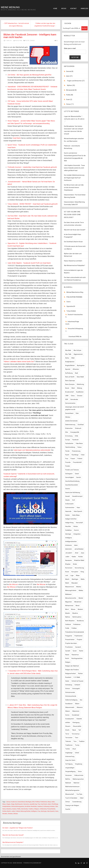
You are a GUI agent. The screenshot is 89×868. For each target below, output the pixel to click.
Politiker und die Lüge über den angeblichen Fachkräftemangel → (45, 25)
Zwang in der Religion (72, 805)
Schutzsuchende (71, 696)
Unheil (77, 753)
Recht (67, 658)
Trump (77, 745)
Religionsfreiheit (70, 674)
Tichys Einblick (71, 311)
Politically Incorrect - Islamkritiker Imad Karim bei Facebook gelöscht (32, 167)
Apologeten (81, 365)
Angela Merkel (70, 365)
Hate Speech (51, 811)
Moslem (5, 814)
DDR (33, 802)
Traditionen (69, 745)
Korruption (75, 572)
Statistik (79, 719)
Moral (77, 606)
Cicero (69, 302)
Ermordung (69, 436)
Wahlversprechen (78, 779)
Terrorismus (76, 734)
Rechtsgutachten (77, 658)
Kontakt (74, 9)
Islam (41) (69, 76)
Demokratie (24, 809)
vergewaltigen (70, 768)
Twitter (68, 749)
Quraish (68, 651)
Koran (67, 572)
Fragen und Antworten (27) (76, 81)
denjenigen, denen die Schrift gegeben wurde (75, 408)
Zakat (82, 798)
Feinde (67, 451)
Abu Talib (68, 354)
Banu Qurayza (70, 384)
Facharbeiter (69, 443)
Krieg (82, 572)
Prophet (79, 640)
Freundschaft (77, 462)
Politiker (37, 802)
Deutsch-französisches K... (74, 316)
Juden (13, 811)
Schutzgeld (76, 689)
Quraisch (78, 647)
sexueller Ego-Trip (35, 804)
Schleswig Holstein (49, 806)
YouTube (79, 794)
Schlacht (77, 685)
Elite (67, 432)
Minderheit (78, 602)
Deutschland (21, 802)
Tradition (31, 809)
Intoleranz (69, 545)
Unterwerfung (70, 756)
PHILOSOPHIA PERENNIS (74, 297)
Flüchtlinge (55, 804)
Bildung (80, 388)
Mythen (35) (71, 85)
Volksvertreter (79, 775)
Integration (77, 534)
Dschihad (81, 425)
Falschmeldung (70, 447)
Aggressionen (78, 354)
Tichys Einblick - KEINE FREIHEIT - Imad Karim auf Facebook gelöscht (33, 204)
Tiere (77, 738)
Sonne (67, 715)
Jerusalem (69, 553)
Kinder (75, 564)
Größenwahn (69, 504)
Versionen (69, 775)
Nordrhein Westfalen (31, 806)
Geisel (77, 474)
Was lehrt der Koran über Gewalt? (13, 835)
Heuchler (68, 526)
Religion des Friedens (72, 670)
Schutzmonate (70, 692)
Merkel (81, 598)
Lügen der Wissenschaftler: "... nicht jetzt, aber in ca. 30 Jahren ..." (74, 119)
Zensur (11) (70, 104)
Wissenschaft (70, 794)
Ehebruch (78, 428)
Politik (27, 41)
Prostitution (69, 647)
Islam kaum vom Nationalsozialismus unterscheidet (32, 450)
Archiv (64, 9)
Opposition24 (71, 306)
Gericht (79, 477)
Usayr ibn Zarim (70, 760)
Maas (49, 802)
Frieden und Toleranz (72, 470)
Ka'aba (80, 557)
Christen (10, 814)
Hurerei (76, 530)
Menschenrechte (71, 598)
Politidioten (44, 802)
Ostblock (68, 624)
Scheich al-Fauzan (77, 681)
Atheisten (76, 369)
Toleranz (68, 741)
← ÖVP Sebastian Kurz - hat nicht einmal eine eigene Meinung (16, 25)
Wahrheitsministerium (72, 787)
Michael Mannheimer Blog (75, 292)
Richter (4, 811)
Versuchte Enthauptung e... (74, 330)
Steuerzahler (77, 726)
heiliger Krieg (69, 523)
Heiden (67, 515)
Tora (75, 741)
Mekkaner (68, 594)
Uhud (74, 749)
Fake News (79, 443)
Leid (67, 575)
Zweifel (68, 809)
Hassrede (68, 511)
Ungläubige (69, 753)
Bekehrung (80, 384)
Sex (81, 700)
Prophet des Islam (71, 643)
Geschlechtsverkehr (72, 485)
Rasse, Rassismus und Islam (73, 261)
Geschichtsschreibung (72, 481)
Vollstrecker (43, 809)
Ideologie (44, 811)
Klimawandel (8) (71, 90)
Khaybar (68, 564)
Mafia (83, 579)
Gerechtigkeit (70, 477)
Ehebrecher (69, 428)
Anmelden (84, 9)
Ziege (13, 804)
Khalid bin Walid (79, 560)
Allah (73, 358)
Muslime (9, 809)
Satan (67, 681)
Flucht (67, 455)
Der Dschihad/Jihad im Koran (73, 242)
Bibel (73, 388)
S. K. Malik (77, 677)
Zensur (32, 41)
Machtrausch (19, 804)
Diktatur (16, 814)
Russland (68, 677)
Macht (9, 811)
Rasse (67, 655)
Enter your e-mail (70, 48)
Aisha (67, 358)
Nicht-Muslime (70, 621)
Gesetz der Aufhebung (73, 493)
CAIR (67, 396)
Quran (75, 651)
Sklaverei (80, 707)
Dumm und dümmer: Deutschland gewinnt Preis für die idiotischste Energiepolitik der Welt (75, 157)
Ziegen (8, 804)
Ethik (77, 436)
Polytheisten (79, 636)
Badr (77, 373)
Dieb (77, 413)
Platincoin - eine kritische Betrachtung (72, 147)
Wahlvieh (68, 783)
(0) (56, 41)
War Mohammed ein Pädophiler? (13, 842)
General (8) (70, 71)
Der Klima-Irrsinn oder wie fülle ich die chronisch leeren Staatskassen (74, 187)
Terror (67, 734)
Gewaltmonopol (77, 496)
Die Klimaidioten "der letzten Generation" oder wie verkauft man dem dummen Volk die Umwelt (74, 130)
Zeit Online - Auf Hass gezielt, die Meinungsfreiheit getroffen (29, 75)
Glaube (67, 500)
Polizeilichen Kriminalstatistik (75, 632)
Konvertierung (79, 568)
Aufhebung (69, 373)
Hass (57, 811)
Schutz (68, 689)
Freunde (68, 462)
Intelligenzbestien (71, 541)
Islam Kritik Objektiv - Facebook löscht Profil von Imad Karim (29, 263)
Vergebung (78, 764)
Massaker (75, 583)
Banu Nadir (80, 377)
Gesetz (14, 809)
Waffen (68, 779)
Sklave (77, 704)
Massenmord (70, 587)
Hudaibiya (68, 530)
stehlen (68, 722)
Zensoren (26, 804)
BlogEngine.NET (36, 863)
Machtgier (28, 802)
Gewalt (67, 496)
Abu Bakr (68, 350)
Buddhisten (80, 392)
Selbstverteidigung (71, 700)
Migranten (69, 602)
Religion (37, 809)
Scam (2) (69, 99)
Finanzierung (76, 451)
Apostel (68, 369)
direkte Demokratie (71, 421)
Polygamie (69, 636)
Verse (80, 771)
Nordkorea (80, 621)
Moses (73, 609)
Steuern (68, 726)
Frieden (68, 466)
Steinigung (76, 722)
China (73, 396)
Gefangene (69, 474)
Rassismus (75, 655)
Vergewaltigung (70, 771)
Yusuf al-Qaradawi (71, 798)
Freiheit (18, 811)
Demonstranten (70, 403)
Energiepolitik (75, 432)
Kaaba (74, 557)
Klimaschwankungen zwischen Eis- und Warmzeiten (74, 140)
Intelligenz (34, 811)
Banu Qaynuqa (70, 381)
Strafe (67, 730)
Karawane (69, 560)
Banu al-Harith (70, 377)
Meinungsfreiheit (25, 811)
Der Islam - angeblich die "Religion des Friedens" (18, 828)
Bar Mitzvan (14, 584)
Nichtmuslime (77, 617)
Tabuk (74, 730)
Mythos (68, 617)
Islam (49, 804)
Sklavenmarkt (70, 707)
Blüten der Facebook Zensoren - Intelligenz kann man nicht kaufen (30, 36)
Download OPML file (75, 337)
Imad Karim (17, 138)
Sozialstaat (76, 715)
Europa (68, 440)
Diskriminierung (70, 425)
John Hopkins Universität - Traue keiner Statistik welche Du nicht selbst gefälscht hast (74, 168)
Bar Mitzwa (11, 587)
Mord (67, 609)
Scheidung (69, 685)
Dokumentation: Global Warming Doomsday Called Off (74, 203)
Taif (80, 730)
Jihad (76, 553)
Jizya (82, 553)
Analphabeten (7, 806)
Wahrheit (76, 783)
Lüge (72, 575)
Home (55, 9)
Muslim (68, 613)
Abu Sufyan (77, 350)
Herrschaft (79, 523)
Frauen (73, 459)
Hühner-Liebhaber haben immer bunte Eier (19, 362)
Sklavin (68, 711)
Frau (39, 811)
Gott (74, 500)
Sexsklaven (69, 704)
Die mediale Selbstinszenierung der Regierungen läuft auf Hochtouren (74, 178)
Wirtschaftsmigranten (18, 806)
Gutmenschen (70, 508)
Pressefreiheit (51, 809)
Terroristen (69, 738)
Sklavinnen (76, 711)
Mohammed (69, 606)
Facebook (14, 802)
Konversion (69, 568)
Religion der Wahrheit (72, 666)
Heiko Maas (76, 515)
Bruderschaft (70, 392)
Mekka (81, 590)
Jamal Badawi (79, 549)
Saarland (40, 806)
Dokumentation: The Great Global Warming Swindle (75, 196)
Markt (67, 583)
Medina (79, 587)
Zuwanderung (77, 802)
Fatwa (79, 447)
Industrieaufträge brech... (72, 323)
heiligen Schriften (71, 519)
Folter (83, 455)
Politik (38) (70, 95)
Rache (81, 651)
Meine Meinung (10, 7)
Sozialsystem (70, 719)
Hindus (76, 526)
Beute (67, 388)
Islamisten (69, 549)
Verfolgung (69, 764)
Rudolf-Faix (19, 41)
